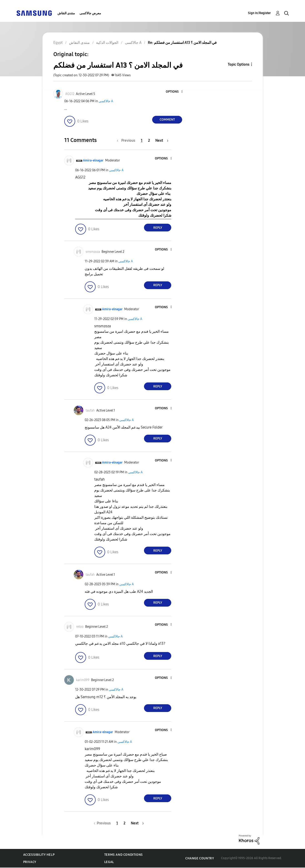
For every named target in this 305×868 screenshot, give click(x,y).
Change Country (200, 858)
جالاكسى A (106, 101)
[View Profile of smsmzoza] (93, 252)
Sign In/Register (259, 13)
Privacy (30, 862)
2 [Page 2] (149, 140)
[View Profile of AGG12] (70, 94)
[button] (174, 92)
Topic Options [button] (239, 64)
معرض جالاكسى (90, 13)
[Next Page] (162, 140)
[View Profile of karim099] (83, 680)
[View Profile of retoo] (80, 627)
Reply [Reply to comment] (158, 228)
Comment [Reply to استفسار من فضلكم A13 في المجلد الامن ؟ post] (167, 120)
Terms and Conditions (124, 855)
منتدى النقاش (66, 13)
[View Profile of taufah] (90, 410)
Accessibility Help (39, 855)
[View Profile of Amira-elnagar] (93, 160)
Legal (109, 862)
